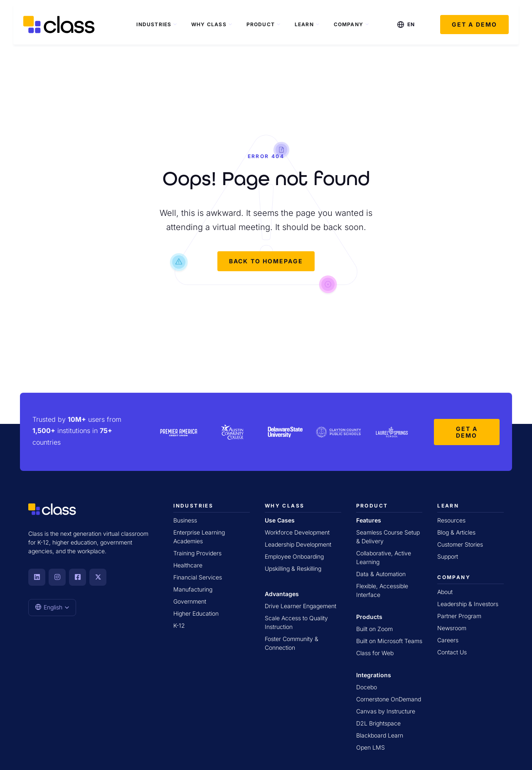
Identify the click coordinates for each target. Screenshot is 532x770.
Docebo (367, 686)
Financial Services (198, 576)
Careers (448, 639)
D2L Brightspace (378, 722)
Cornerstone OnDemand (389, 698)
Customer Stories (460, 543)
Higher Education (196, 613)
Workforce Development (297, 531)
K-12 (179, 625)
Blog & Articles (456, 531)
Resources (451, 519)
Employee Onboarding (294, 556)
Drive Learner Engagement (300, 605)
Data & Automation (381, 573)
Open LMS (371, 746)
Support (448, 556)
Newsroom (452, 627)
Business (185, 519)
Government (190, 600)
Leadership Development (298, 543)
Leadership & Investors (468, 603)
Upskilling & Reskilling (293, 568)
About (445, 591)
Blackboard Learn (380, 734)
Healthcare (188, 564)
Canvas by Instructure (386, 710)
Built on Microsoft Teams (389, 640)
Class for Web (375, 652)
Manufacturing (193, 588)
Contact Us (452, 651)
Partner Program (459, 615)
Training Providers (197, 552)
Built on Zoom (374, 628)
